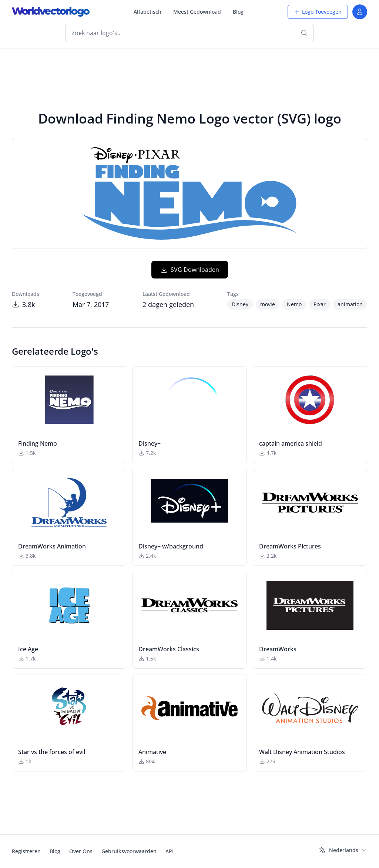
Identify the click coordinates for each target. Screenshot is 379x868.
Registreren (26, 851)
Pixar (320, 304)
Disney (240, 304)
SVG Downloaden (190, 270)
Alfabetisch (147, 12)
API (170, 851)
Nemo (294, 304)
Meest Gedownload (197, 12)
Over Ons (81, 851)
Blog (238, 12)
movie (268, 304)
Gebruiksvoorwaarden (129, 851)
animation (350, 304)
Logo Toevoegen (318, 12)
